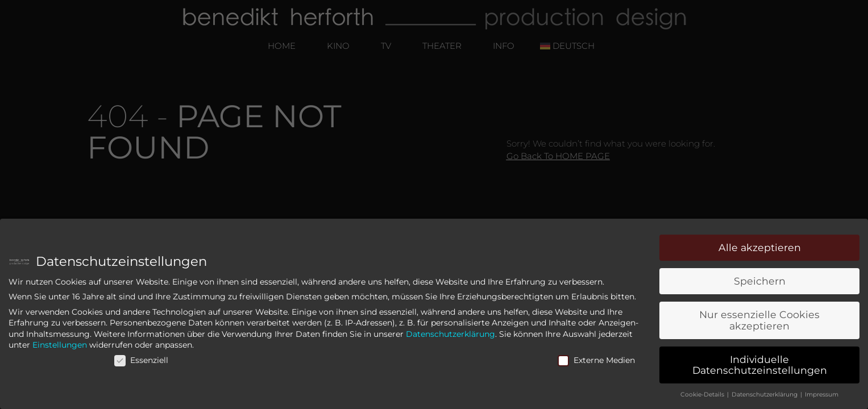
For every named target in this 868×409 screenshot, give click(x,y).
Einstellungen (60, 347)
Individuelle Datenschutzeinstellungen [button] (760, 366)
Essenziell (141, 361)
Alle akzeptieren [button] (760, 249)
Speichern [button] (760, 283)
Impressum (822, 396)
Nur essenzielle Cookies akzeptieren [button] (759, 322)
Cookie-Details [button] (703, 396)
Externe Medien (596, 361)
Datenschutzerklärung (450, 335)
